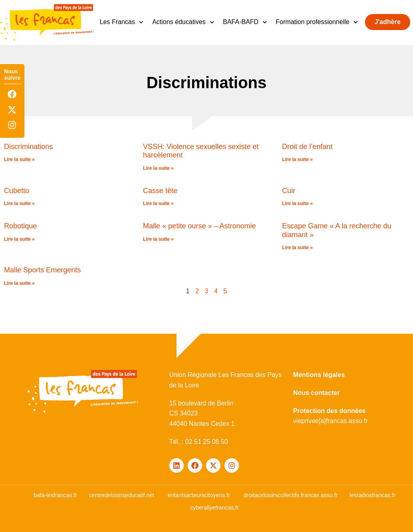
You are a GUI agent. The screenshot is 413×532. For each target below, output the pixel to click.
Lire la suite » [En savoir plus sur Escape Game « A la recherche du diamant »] (298, 248)
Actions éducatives (183, 22)
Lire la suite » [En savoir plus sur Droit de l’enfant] (298, 159)
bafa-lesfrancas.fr (55, 495)
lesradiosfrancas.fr (372, 495)
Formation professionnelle (317, 22)
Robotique (20, 226)
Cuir (289, 191)
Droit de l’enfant (307, 147)
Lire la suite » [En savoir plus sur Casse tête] (158, 204)
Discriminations (28, 147)
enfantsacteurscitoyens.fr (199, 495)
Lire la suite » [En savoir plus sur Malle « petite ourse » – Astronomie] (158, 239)
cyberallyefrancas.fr (214, 508)
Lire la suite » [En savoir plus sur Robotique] (19, 239)
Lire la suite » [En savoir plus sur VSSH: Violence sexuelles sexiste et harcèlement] (158, 168)
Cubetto (17, 191)
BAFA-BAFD (245, 22)
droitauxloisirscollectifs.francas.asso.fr (290, 495)
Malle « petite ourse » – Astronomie (199, 226)
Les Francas (121, 22)
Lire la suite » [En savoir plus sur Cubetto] (19, 204)
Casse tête (160, 191)
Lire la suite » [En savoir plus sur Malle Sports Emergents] (19, 283)
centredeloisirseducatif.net (121, 495)
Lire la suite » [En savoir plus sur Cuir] (298, 204)
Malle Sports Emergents (42, 270)
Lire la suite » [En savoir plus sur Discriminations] (19, 159)
